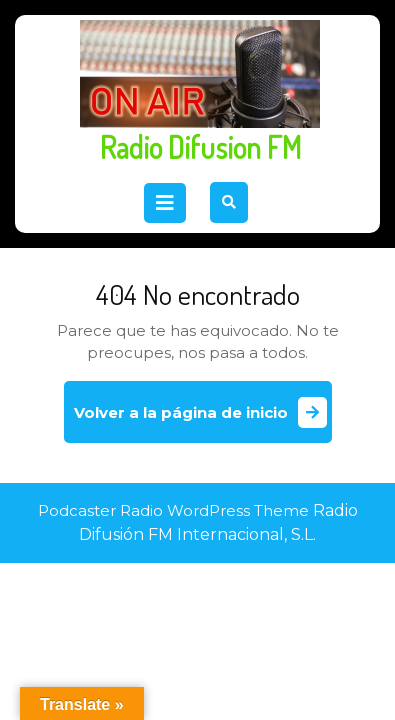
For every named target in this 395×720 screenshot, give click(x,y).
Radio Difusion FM (200, 147)
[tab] (165, 203)
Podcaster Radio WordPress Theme (173, 510)
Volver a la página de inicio (203, 419)
